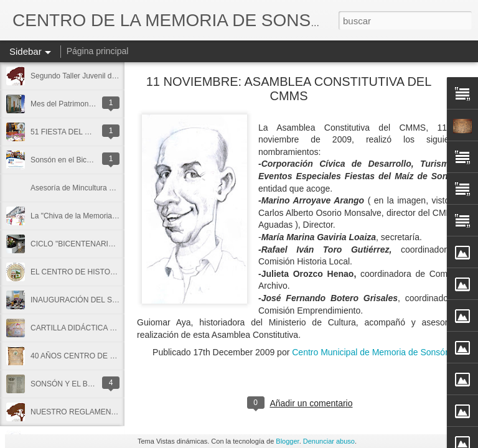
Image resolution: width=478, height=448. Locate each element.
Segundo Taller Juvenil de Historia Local (97, 76)
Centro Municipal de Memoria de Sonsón (371, 352)
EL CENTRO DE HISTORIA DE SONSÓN (100, 272)
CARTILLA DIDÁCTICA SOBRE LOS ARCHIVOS (112, 328)
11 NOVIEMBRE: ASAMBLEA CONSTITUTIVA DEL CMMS (289, 89)
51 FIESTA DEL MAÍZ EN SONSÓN (90, 132)
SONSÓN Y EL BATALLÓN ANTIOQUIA (97, 384)
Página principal (98, 51)
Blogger (287, 441)
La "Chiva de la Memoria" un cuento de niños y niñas (118, 216)
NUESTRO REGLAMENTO (76, 412)
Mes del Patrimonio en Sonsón (81, 104)
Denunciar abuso (329, 441)
